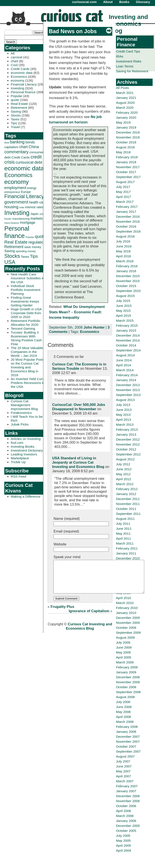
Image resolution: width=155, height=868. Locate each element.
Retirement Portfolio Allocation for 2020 (26, 323)
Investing (17, 88)
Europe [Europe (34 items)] (26, 192)
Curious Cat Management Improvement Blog (24, 405)
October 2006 (126, 806)
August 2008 (125, 697)
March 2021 (125, 93)
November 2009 (128, 623)
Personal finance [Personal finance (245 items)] (17, 232)
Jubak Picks (20, 424)
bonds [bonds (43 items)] (30, 142)
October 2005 (126, 831)
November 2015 (128, 281)
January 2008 (126, 732)
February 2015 (127, 325)
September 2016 (128, 231)
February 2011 (127, 548)
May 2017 (123, 192)
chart (14, 61)
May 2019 (123, 122)
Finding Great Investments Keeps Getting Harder (25, 301)
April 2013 (124, 420)
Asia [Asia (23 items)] (7, 143)
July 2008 (123, 702)
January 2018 (126, 162)
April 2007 (124, 776)
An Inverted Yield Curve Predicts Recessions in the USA (28, 383)
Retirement (19, 108)
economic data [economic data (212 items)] (24, 168)
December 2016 (128, 217)
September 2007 (128, 751)
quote (15, 100)
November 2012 (128, 444)
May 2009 (123, 652)
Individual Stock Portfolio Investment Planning (26, 290)
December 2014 (128, 335)
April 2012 (124, 479)
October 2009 (126, 628)
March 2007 (125, 781)
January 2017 (126, 212)
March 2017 (125, 202)
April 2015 (124, 316)
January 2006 (126, 821)
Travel (15, 127)
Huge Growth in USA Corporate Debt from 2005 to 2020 (26, 313)
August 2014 (125, 355)
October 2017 (126, 172)
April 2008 (124, 717)
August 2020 (125, 103)
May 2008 (123, 712)
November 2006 (128, 801)
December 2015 (128, 276)
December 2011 (128, 499)
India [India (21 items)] (22, 207)
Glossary (143, 2)
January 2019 (126, 127)
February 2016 (127, 266)
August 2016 (125, 236)
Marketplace (20, 458)
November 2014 (128, 340)
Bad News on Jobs (73, 31)
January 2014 (126, 380)
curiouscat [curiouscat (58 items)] (24, 162)
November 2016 (128, 221)
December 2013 (128, 385)
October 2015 (126, 286)
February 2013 (127, 429)
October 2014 (126, 345)
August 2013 (125, 400)
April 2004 (124, 850)
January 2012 (126, 494)
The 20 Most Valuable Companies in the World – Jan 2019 (27, 352)
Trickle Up (18, 462)
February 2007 (127, 786)
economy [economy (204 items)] (16, 182)
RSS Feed (18, 476)
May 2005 (123, 841)
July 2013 (123, 405)
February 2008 (127, 727)
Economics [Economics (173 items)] (18, 175)
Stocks (16, 115)
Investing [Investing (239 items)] (17, 213)
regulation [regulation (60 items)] (37, 242)
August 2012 (125, 459)
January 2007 (126, 791)
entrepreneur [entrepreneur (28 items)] (12, 192)
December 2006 (128, 796)
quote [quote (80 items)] (41, 236)
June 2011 (124, 529)
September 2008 (128, 692)
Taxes (15, 119)
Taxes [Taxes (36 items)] (25, 257)
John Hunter (94, 327)
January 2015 (126, 330)
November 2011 (128, 504)
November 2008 (128, 682)
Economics (19, 77)
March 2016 (125, 261)
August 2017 (125, 182)
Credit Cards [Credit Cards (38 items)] (21, 157)
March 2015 (125, 321)
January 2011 (126, 553)
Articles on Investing (26, 439)
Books (124, 2)
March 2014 (125, 370)
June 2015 (124, 306)
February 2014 (127, 375)
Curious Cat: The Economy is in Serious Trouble (79, 366)
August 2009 (125, 637)
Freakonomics (21, 413)
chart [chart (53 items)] (24, 147)
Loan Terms (125, 66)
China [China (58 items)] (34, 147)
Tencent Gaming (23, 328)
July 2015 (123, 301)
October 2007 (126, 746)
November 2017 (128, 167)
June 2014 (124, 360)
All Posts (122, 88)
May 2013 (123, 415)
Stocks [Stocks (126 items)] (12, 256)
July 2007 (123, 761)
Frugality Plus (63, 613)
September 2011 (128, 514)
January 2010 (126, 613)
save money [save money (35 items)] (33, 247)
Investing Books (23, 446)
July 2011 (123, 524)
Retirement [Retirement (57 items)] (14, 247)
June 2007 (124, 766)
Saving (16, 111)
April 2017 (124, 197)
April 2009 (124, 657)
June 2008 (124, 707)
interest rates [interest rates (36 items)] (34, 207)
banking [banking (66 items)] (17, 142)
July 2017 (123, 187)
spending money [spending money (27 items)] (26, 251)
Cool (14, 65)
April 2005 (124, 845)
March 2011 (125, 543)
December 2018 (128, 132)
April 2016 (124, 256)
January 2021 (126, 98)
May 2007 (123, 771)
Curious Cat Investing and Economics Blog (89, 633)
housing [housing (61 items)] (11, 207)
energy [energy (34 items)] (32, 188)
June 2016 (124, 246)
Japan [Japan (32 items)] (34, 214)
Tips (14, 123)
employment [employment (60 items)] (15, 188)
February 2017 (127, 207)
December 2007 (128, 737)
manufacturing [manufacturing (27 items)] (21, 219)
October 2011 (126, 509)
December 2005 (128, 826)
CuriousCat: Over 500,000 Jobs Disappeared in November (79, 407)
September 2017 (128, 177)
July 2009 (123, 642)
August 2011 (125, 519)
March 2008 (125, 722)
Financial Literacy (24, 84)
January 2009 (126, 672)
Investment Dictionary (27, 450)
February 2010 (127, 608)
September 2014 (128, 350)
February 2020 (127, 113)
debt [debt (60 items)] (38, 162)
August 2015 (125, 296)
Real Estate (19, 104)
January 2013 (126, 434)
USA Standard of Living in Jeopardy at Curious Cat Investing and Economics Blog (78, 462)
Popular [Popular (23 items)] (30, 237)
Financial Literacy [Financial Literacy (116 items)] (24, 196)
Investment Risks (129, 61)
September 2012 (128, 454)
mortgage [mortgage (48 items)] (27, 223)
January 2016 (126, 271)
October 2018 (126, 142)
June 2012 (124, 469)
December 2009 (128, 618)
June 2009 (124, 647)
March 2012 (125, 484)
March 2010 (125, 603)
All (13, 53)
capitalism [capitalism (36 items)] (11, 147)
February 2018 (127, 157)
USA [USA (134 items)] (10, 262)
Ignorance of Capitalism (89, 617)
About (108, 2)
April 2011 (124, 538)
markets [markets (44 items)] (37, 218)
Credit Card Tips (128, 51)
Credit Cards (20, 69)
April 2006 (124, 811)
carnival (16, 57)
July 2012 (123, 464)
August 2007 (125, 756)
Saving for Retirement (132, 71)
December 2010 (128, 558)
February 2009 (127, 667)
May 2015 (123, 311)
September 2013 (128, 395)
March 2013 (125, 425)
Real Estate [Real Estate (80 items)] (16, 242)
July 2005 (123, 836)
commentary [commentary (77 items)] (16, 152)
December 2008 (128, 677)
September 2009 (128, 633)
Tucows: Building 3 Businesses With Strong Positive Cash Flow (26, 338)
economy (18, 80)
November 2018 (128, 137)
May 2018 (123, 152)
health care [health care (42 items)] (38, 202)
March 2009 (125, 662)
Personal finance (23, 92)
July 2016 (123, 241)
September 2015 (128, 291)
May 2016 (123, 251)
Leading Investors (24, 454)
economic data (22, 73)
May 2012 (123, 474)
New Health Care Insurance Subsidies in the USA (28, 278)
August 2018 (125, 147)
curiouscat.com (85, 2)
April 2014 (124, 365)
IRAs (120, 56)
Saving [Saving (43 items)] (10, 251)
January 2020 (126, 117)
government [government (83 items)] (16, 202)
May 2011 (123, 533)
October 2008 (126, 687)
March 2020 (125, 108)
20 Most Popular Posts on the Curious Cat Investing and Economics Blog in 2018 (28, 367)
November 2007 (128, 741)
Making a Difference (26, 496)
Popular (16, 96)
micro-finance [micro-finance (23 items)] (12, 223)
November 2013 (128, 390)
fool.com (17, 443)
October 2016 (126, 226)
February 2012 (127, 489)
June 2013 (124, 410)
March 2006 (125, 816)
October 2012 (126, 449)
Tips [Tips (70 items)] (34, 256)
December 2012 (128, 439)
